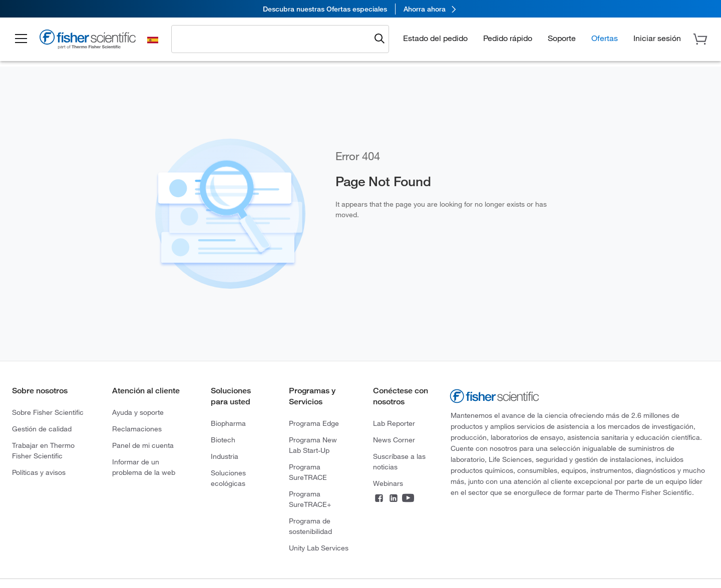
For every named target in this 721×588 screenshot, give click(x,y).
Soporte (562, 38)
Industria (225, 456)
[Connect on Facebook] (379, 499)
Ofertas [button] (605, 38)
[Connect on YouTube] (408, 499)
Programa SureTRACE (308, 472)
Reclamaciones (137, 429)
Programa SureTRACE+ (310, 499)
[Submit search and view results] (380, 39)
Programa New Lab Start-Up (313, 445)
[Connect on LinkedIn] (394, 499)
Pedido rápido (508, 38)
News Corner (394, 440)
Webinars (388, 483)
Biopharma (228, 423)
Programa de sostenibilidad (310, 526)
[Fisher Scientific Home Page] (88, 41)
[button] (21, 39)
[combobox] (273, 39)
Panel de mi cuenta (143, 445)
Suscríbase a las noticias (399, 462)
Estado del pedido (435, 38)
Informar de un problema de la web (144, 467)
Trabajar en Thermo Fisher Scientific (43, 451)
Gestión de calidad (42, 429)
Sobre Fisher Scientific (48, 412)
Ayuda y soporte (138, 412)
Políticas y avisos (39, 472)
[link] (360, 9)
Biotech (223, 440)
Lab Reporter (394, 423)
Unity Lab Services (319, 548)
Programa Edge (314, 423)
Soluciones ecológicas (228, 478)
